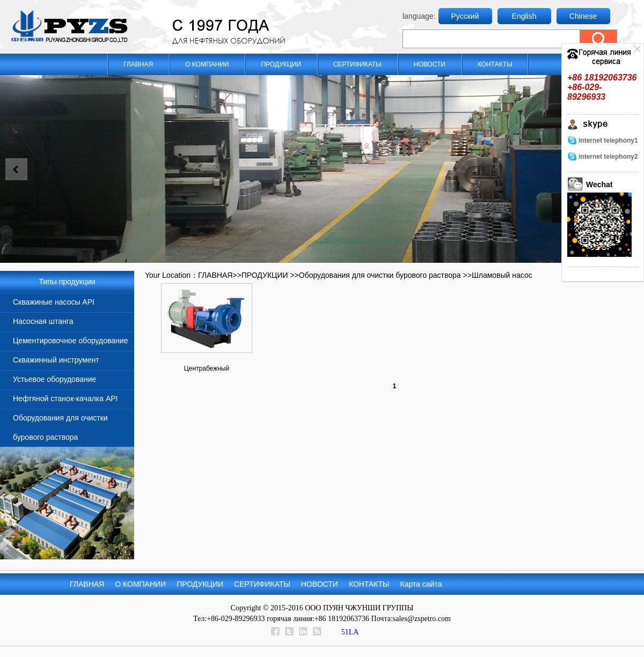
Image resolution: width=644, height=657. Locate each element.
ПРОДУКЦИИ (281, 64)
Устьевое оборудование (54, 379)
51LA (350, 632)
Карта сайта (421, 584)
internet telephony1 (608, 141)
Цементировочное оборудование (70, 341)
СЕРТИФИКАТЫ (357, 64)
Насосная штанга (43, 321)
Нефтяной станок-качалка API (65, 398)
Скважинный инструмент (56, 360)
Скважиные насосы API (54, 302)
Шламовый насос (502, 275)
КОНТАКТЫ (495, 64)
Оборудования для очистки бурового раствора (380, 275)
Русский (465, 16)
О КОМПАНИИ (207, 64)
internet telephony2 (608, 157)
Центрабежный (207, 368)
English (524, 16)
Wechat (599, 184)
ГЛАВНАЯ (138, 64)
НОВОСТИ (430, 64)
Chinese (583, 16)
